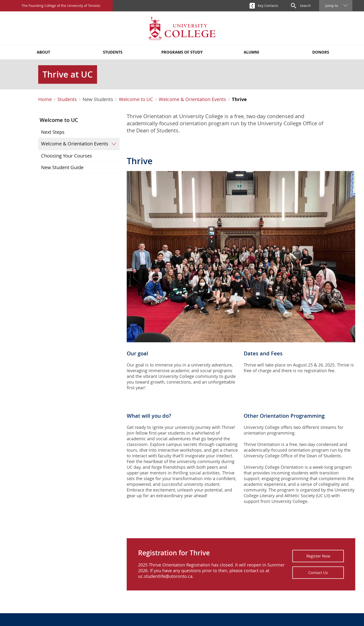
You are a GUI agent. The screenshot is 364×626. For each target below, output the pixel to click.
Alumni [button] (251, 52)
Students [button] (113, 52)
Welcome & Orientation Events (192, 99)
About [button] (43, 52)
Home (45, 99)
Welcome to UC (136, 99)
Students (67, 99)
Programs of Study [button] (182, 52)
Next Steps (53, 132)
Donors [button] (321, 52)
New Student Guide (62, 167)
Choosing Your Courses (67, 156)
